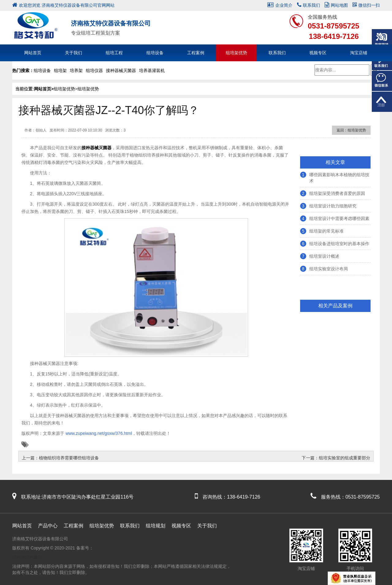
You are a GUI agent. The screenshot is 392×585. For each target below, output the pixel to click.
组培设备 (155, 53)
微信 (382, 81)
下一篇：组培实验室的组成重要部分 (336, 458)
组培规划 (156, 526)
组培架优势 (236, 53)
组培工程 (114, 53)
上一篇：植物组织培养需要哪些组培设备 (60, 458)
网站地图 (336, 5)
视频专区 (318, 53)
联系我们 (309, 5)
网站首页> (44, 89)
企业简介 (280, 5)
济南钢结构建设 (27, 557)
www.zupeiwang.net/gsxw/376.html (98, 433)
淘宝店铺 (359, 53)
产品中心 (48, 526)
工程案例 (196, 53)
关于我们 (73, 53)
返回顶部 (382, 102)
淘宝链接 (382, 39)
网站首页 (33, 53)
